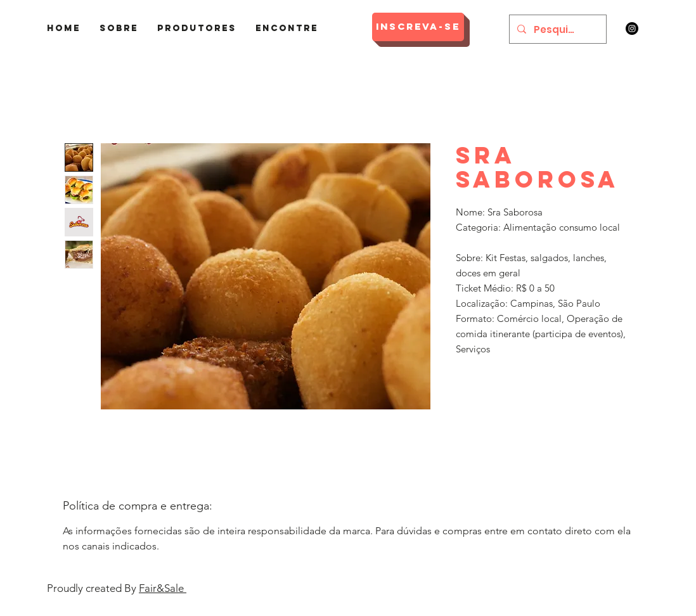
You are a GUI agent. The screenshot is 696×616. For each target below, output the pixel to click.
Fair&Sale (163, 588)
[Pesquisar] (557, 29)
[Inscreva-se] (418, 27)
